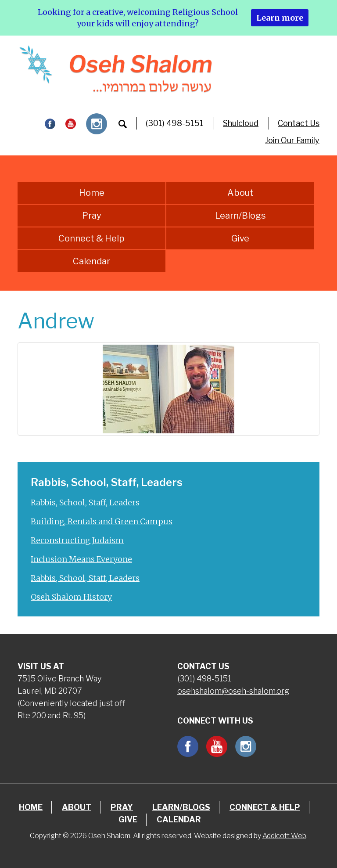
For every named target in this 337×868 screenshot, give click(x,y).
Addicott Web (284, 836)
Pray (92, 216)
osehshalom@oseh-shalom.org (233, 691)
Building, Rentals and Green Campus (102, 521)
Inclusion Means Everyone (81, 559)
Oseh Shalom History (71, 597)
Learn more (280, 18)
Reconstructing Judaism (77, 540)
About (240, 193)
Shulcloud (241, 123)
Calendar (91, 261)
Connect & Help (91, 238)
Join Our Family (292, 140)
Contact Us (299, 123)
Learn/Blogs (240, 216)
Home (92, 193)
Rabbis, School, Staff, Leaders (85, 502)
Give (240, 238)
